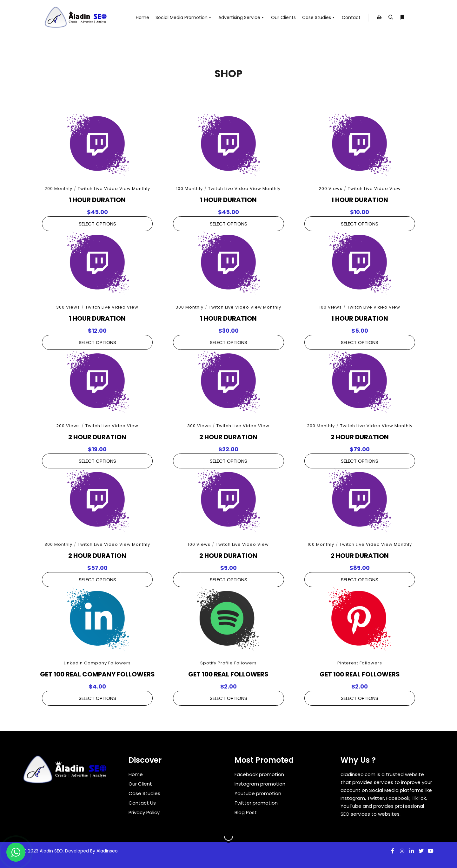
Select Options (97, 224)
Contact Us (142, 803)
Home (142, 17)
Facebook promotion (259, 774)
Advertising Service (242, 17)
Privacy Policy (144, 812)
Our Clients (283, 17)
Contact (351, 17)
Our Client (140, 784)
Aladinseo (107, 851)
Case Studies (319, 17)
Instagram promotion (260, 784)
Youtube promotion (258, 793)
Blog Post (246, 812)
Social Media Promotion (184, 17)
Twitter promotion (256, 803)
